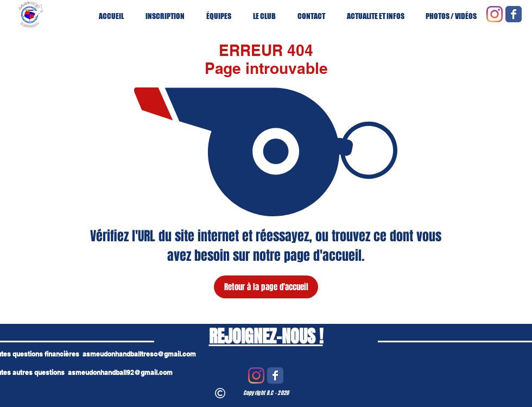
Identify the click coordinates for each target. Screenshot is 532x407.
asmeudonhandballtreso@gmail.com (139, 354)
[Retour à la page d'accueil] (266, 287)
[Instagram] (495, 14)
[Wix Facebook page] (514, 14)
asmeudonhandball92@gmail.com (120, 372)
